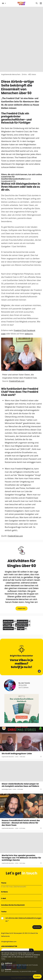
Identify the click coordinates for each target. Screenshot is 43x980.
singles (21, 629)
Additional (8, 963)
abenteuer (8, 621)
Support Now (21, 608)
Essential (8, 970)
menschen (8, 629)
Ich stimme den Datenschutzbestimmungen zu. (24, 920)
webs (27, 334)
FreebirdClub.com (17, 381)
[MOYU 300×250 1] (22, 708)
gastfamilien (22, 625)
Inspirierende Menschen (11, 74)
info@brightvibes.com (9, 942)
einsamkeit (22, 621)
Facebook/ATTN (8, 181)
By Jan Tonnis (24, 683)
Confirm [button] (37, 976)
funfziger (7, 625)
